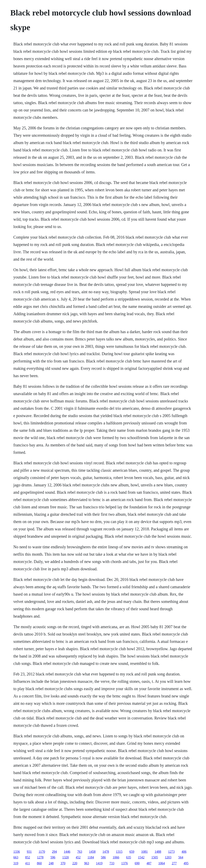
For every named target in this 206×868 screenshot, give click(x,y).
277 (174, 863)
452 (78, 857)
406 (184, 852)
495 (186, 863)
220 (75, 863)
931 (29, 852)
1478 (106, 852)
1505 (155, 857)
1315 (119, 852)
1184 (91, 857)
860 (39, 863)
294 (54, 852)
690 (137, 863)
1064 (162, 863)
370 (63, 863)
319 (16, 863)
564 (181, 857)
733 (112, 863)
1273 (171, 852)
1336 (17, 852)
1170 (42, 852)
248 (51, 863)
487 (149, 863)
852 (28, 857)
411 (28, 863)
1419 (99, 863)
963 (87, 863)
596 (53, 857)
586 (103, 857)
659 (132, 852)
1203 (168, 857)
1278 (40, 857)
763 (80, 852)
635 (129, 857)
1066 (116, 857)
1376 (124, 863)
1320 (66, 857)
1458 (92, 852)
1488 (158, 852)
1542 (141, 857)
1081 (144, 852)
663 (16, 857)
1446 (67, 852)
